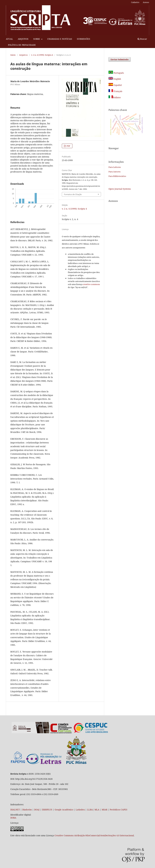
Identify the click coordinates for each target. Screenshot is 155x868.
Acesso (146, 2)
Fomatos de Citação (73, 194)
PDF (68, 146)
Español (115, 85)
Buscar (142, 39)
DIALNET (15, 810)
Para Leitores (115, 167)
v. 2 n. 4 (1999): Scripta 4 (42, 55)
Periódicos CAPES (119, 810)
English (115, 79)
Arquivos (23, 55)
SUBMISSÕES (84, 39)
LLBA (90, 810)
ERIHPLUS (47, 810)
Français (118, 91)
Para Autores (115, 172)
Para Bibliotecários (117, 176)
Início (13, 55)
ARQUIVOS (23, 39)
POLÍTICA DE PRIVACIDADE (22, 45)
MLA (97, 810)
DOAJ (37, 810)
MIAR (105, 810)
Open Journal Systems (120, 189)
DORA (13, 818)
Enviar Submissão (120, 59)
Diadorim (27, 810)
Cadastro (135, 2)
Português (116, 73)
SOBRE (37, 39)
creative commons (91, 284)
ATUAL (9, 39)
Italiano (115, 97)
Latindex (80, 810)
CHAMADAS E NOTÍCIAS (60, 39)
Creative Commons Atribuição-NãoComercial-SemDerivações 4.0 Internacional (94, 835)
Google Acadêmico (64, 810)
